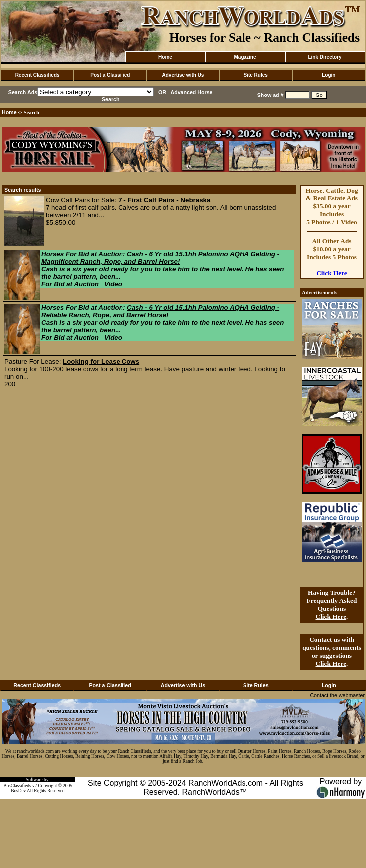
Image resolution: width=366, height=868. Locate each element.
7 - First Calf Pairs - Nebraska (164, 200)
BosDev (18, 791)
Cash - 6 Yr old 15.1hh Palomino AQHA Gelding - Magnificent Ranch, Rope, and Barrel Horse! (160, 258)
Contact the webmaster (337, 695)
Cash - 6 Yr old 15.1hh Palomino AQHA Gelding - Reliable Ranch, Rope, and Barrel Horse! (160, 311)
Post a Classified (110, 75)
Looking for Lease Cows (101, 361)
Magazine (245, 57)
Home (165, 57)
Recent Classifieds (38, 75)
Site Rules (255, 75)
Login (328, 75)
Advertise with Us (183, 75)
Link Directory (324, 57)
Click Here (332, 273)
